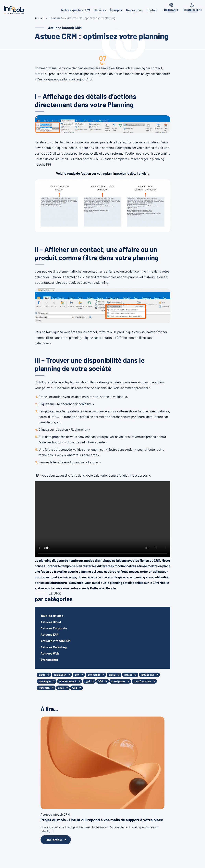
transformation (142, 681)
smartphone (118, 681)
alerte (42, 675)
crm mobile (94, 675)
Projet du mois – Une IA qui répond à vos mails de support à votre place (102, 820)
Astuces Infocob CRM (55, 641)
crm (77, 675)
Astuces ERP (50, 634)
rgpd (87, 681)
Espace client (192, 10)
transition (44, 688)
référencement (68, 681)
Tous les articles (52, 616)
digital (112, 675)
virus (61, 688)
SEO (101, 681)
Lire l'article (54, 840)
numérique (45, 681)
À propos (116, 10)
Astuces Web (50, 653)
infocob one (147, 675)
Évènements (49, 660)
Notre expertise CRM (76, 10)
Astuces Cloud (51, 622)
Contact (152, 10)
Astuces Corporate (54, 628)
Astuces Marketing (54, 647)
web (75, 688)
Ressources (134, 10)
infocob (128, 675)
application (60, 675)
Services (100, 10)
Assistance (171, 10)
